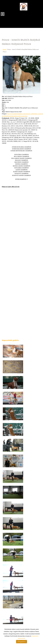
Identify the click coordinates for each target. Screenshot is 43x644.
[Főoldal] (24, 7)
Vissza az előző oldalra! (14, 622)
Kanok (5, 49)
